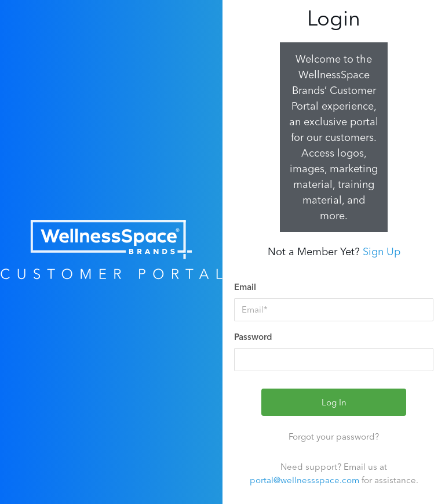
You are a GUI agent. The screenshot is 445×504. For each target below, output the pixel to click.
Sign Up (382, 251)
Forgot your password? (334, 436)
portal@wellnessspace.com (304, 480)
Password (253, 337)
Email (245, 287)
